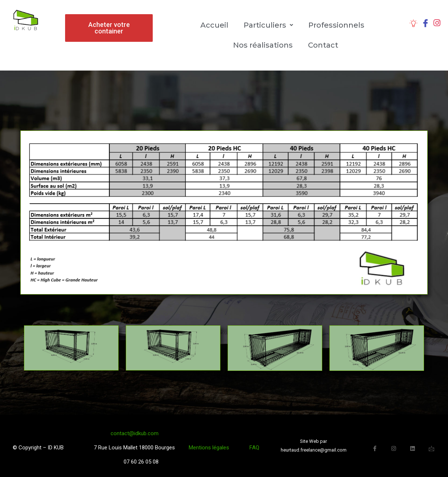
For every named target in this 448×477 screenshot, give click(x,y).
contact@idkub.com (135, 433)
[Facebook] (425, 23)
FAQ (254, 448)
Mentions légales (211, 448)
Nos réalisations (263, 45)
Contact (323, 45)
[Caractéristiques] (413, 23)
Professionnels (336, 25)
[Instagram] (437, 23)
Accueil (214, 25)
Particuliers (268, 25)
